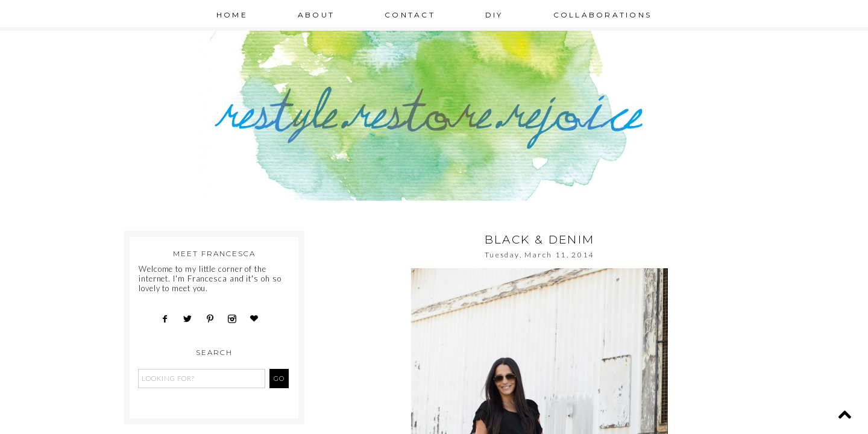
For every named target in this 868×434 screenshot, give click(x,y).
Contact (410, 15)
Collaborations (603, 15)
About (316, 15)
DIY (494, 15)
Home (232, 15)
